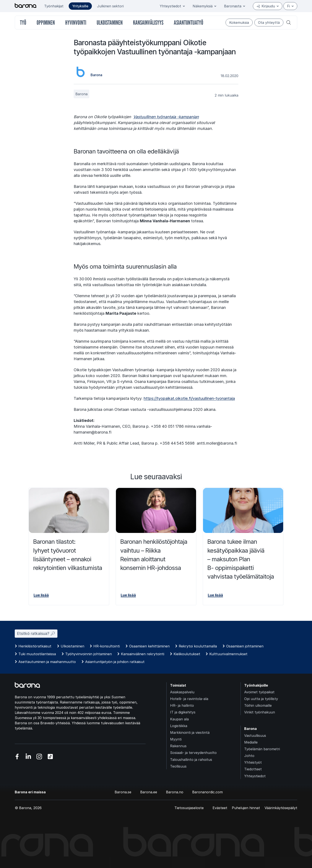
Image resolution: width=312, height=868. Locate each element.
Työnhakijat (54, 6)
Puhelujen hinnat (246, 808)
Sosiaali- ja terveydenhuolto (193, 753)
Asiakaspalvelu (182, 692)
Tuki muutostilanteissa (37, 654)
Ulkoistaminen (72, 646)
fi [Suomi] (290, 6)
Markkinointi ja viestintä (190, 732)
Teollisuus (178, 766)
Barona (81, 94)
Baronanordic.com (207, 792)
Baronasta (235, 6)
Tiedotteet (253, 769)
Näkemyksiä (204, 6)
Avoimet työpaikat (259, 692)
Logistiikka (179, 726)
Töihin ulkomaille (258, 705)
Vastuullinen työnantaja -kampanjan (166, 117)
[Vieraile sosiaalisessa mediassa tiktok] (50, 756)
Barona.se (123, 792)
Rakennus (178, 746)
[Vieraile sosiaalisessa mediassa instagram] (39, 756)
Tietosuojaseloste (189, 808)
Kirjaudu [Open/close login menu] (268, 6)
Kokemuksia (239, 23)
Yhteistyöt (253, 762)
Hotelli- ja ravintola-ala (189, 699)
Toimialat (178, 685)
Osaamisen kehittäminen (149, 646)
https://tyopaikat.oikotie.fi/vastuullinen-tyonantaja (189, 398)
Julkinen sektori (110, 6)
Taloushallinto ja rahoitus (191, 760)
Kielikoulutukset (187, 654)
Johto (249, 756)
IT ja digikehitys (183, 712)
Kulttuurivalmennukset (228, 654)
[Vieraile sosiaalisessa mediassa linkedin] (28, 756)
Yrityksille (80, 6)
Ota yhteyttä (269, 23)
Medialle (251, 742)
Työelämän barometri (262, 749)
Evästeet (220, 808)
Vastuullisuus (255, 736)
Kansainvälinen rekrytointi (143, 654)
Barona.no (175, 792)
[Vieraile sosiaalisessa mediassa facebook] (17, 756)
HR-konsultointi (107, 646)
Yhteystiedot (172, 6)
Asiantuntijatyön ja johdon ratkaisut (115, 662)
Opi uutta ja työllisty (261, 699)
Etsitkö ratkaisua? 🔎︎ (36, 633)
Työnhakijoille (256, 685)
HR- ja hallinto (182, 705)
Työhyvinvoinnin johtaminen (89, 654)
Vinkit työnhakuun (260, 712)
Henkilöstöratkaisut (35, 646)
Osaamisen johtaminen (245, 646)
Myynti (176, 739)
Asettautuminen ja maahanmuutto (47, 662)
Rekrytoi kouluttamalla (198, 646)
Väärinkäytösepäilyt (281, 808)
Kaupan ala (179, 719)
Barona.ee (149, 792)
